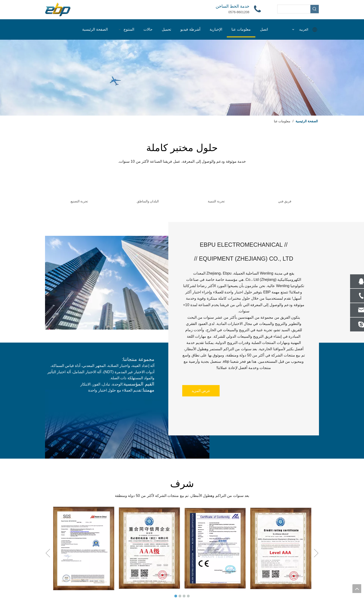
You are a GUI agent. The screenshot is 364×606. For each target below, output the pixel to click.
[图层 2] (182, 78)
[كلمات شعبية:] (315, 9)
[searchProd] (294, 9)
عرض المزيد (201, 391)
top (357, 589)
